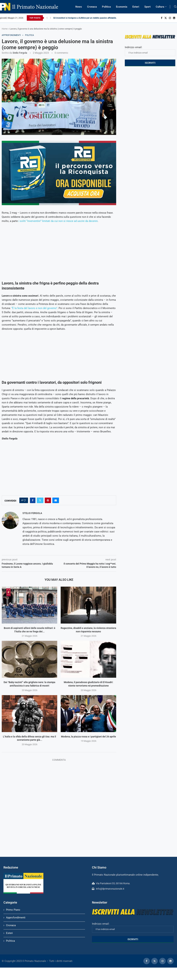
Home (5, 29)
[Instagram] (170, 18)
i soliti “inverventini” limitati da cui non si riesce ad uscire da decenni (58, 221)
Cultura (160, 7)
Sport (147, 7)
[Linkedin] (174, 18)
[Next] (50, 18)
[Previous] (47, 18)
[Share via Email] (56, 500)
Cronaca (92, 7)
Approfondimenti (16, 918)
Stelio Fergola (20, 53)
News (79, 7)
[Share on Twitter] (40, 500)
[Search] (175, 7)
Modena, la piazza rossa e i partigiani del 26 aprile (88, 737)
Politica (106, 7)
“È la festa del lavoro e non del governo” (34, 308)
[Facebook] (162, 18)
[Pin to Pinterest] (48, 500)
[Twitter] (166, 18)
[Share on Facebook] (33, 500)
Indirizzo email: (150, 51)
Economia (122, 7)
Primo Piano (13, 910)
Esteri (136, 7)
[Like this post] (25, 500)
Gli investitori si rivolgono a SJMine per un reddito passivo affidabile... (85, 18)
